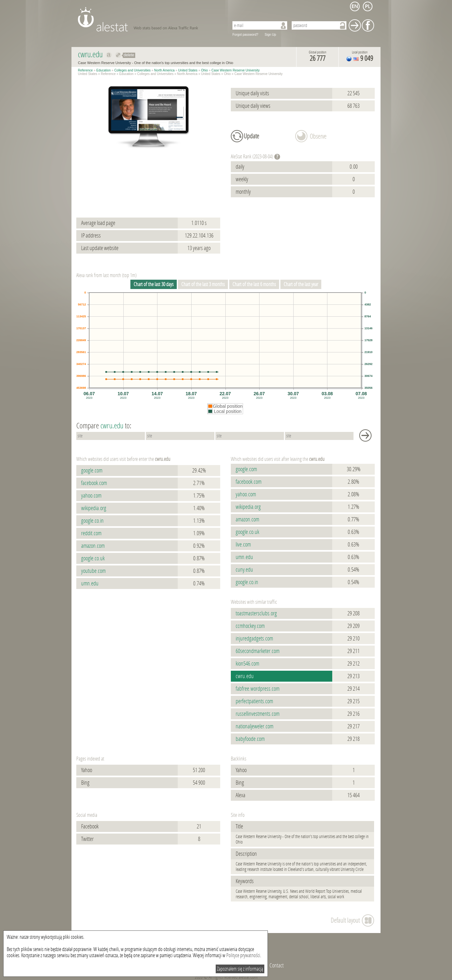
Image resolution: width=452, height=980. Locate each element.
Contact (277, 966)
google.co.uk (93, 558)
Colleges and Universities (132, 70)
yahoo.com (91, 496)
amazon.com (93, 546)
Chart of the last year (301, 284)
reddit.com (91, 533)
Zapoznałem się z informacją (240, 969)
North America (164, 70)
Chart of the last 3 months (203, 284)
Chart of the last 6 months (254, 284)
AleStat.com (150, 19)
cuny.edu (244, 570)
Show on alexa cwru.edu (109, 55)
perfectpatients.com (254, 701)
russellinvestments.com (258, 714)
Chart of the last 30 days (154, 284)
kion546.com (247, 664)
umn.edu (90, 583)
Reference (85, 70)
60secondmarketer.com (258, 651)
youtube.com (93, 571)
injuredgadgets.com (254, 639)
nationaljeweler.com (254, 726)
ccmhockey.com (250, 626)
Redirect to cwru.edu (118, 55)
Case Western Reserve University (236, 70)
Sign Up (270, 35)
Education (103, 70)
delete (129, 55)
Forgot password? (245, 35)
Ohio (205, 70)
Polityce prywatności (243, 955)
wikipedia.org (94, 508)
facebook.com (94, 483)
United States (188, 70)
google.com (92, 471)
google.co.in (92, 521)
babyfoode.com (250, 739)
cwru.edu (245, 676)
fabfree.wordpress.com (258, 689)
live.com (243, 545)
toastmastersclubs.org (256, 613)
